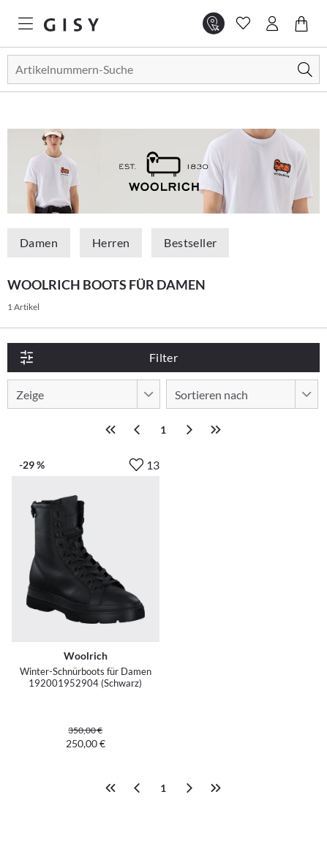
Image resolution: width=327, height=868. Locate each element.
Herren (111, 242)
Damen (39, 242)
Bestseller (190, 242)
